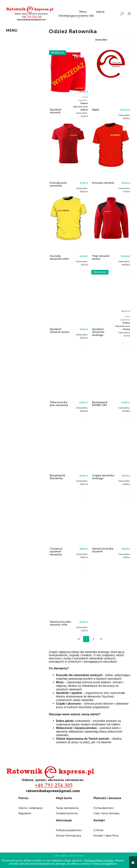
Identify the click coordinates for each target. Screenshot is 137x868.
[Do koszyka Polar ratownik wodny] (126, 200)
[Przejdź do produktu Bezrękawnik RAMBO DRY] (111, 371)
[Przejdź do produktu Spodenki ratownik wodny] (69, 297)
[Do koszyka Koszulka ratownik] (126, 127)
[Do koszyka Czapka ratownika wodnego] (126, 420)
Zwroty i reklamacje (31, 808)
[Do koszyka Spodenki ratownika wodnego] (126, 273)
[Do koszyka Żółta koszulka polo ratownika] (84, 347)
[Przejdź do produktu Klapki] (111, 78)
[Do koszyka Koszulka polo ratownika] (84, 127)
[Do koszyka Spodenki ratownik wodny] (84, 273)
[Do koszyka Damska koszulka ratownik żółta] (84, 566)
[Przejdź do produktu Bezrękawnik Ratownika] (69, 444)
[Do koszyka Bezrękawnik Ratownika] (84, 420)
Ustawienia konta (67, 813)
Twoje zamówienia (67, 808)
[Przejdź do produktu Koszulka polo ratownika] (69, 151)
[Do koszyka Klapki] (126, 54)
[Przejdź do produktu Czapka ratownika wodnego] (111, 444)
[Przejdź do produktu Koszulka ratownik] (111, 151)
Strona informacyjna (69, 836)
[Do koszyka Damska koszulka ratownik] (126, 493)
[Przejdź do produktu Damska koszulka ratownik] (111, 517)
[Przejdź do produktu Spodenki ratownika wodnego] (111, 297)
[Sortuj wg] (112, 40)
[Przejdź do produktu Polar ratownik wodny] (111, 224)
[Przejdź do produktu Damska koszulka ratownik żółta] (69, 590)
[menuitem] (83, 12)
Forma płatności (104, 808)
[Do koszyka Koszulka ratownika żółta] (84, 200)
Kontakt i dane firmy (106, 836)
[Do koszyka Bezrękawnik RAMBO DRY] (126, 347)
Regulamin (25, 813)
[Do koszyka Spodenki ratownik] (84, 54)
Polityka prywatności (69, 830)
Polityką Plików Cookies (99, 861)
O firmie (98, 830)
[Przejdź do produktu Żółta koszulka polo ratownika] (69, 371)
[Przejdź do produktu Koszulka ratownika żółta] (69, 224)
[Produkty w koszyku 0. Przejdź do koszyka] (115, 14)
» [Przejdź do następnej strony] (101, 639)
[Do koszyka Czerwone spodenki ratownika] (84, 493)
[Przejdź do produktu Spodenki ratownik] (69, 78)
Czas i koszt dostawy (106, 813)
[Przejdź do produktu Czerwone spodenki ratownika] (69, 517)
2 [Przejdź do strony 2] (94, 639)
